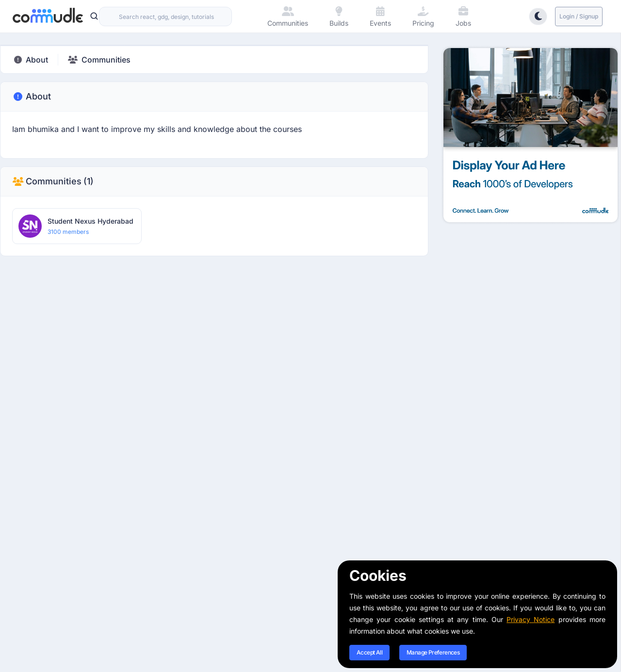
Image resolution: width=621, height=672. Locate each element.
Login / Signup (579, 16)
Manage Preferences (433, 652)
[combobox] (165, 16)
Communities (53, 181)
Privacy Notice (531, 619)
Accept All (369, 652)
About (32, 97)
